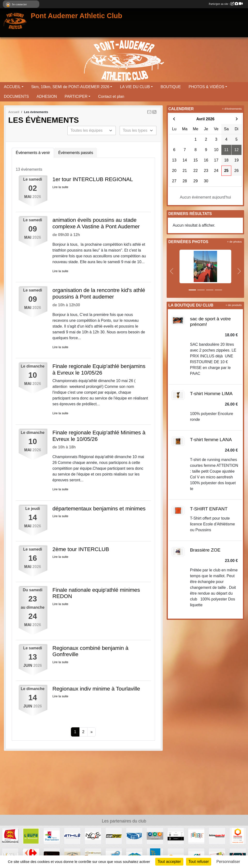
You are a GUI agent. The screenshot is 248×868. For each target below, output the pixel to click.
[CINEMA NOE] (93, 836)
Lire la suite (60, 187)
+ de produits (234, 305)
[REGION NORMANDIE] (10, 836)
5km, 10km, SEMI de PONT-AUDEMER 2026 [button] (70, 87)
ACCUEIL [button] (12, 87)
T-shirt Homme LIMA (211, 394)
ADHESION (47, 96)
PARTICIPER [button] (76, 96)
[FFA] (72, 836)
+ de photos (234, 242)
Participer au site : (226, 4)
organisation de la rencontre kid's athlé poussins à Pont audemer (99, 293)
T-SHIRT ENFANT (209, 509)
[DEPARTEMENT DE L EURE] (31, 836)
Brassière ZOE (205, 550)
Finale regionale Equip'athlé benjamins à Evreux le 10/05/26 (99, 369)
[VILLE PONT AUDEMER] (52, 836)
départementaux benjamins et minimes (99, 509)
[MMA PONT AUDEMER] (155, 836)
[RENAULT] (176, 836)
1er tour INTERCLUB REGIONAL (93, 179)
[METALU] (134, 836)
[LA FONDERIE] (196, 836)
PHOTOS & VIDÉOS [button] (206, 87)
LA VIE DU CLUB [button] (135, 87)
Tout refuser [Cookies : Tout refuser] (199, 862)
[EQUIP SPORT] (114, 836)
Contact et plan (111, 96)
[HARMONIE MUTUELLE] (238, 836)
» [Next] (91, 732)
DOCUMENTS (16, 96)
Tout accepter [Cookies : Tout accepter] (169, 862)
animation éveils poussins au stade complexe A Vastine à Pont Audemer (96, 223)
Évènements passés (76, 153)
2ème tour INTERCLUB (81, 549)
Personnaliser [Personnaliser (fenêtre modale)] (228, 862)
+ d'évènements (232, 109)
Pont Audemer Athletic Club (77, 16)
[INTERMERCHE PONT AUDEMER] (217, 836)
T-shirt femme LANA (211, 440)
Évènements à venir (33, 153)
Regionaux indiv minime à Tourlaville (96, 689)
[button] (172, 271)
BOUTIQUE (171, 87)
